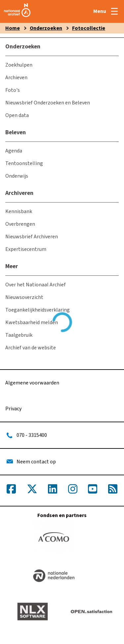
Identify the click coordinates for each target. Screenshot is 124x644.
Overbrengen (20, 224)
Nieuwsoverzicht (24, 297)
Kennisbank (19, 211)
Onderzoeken (46, 28)
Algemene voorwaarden (32, 383)
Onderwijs (17, 176)
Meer (12, 266)
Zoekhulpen (19, 65)
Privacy (13, 409)
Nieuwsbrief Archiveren (32, 237)
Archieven (16, 78)
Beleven (16, 132)
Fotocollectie (89, 28)
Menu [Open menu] (100, 11)
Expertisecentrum (26, 249)
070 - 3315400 (32, 435)
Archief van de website (31, 348)
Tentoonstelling (24, 163)
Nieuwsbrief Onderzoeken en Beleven (48, 103)
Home (13, 28)
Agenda (14, 151)
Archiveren (19, 193)
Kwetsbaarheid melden (32, 322)
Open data (17, 115)
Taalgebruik (19, 335)
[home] (17, 17)
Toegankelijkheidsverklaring (38, 310)
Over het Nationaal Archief (36, 285)
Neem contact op (36, 462)
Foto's (13, 90)
